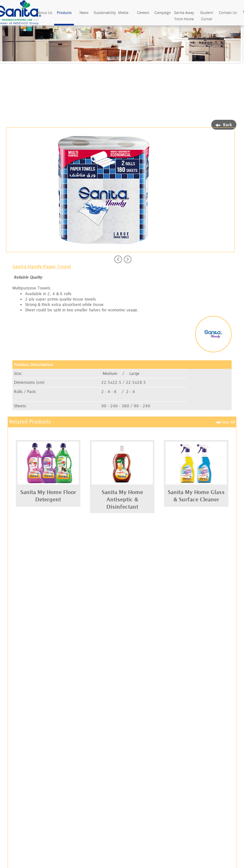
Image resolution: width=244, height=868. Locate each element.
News (84, 13)
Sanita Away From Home (184, 16)
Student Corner (207, 16)
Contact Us (228, 13)
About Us (44, 13)
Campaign (163, 13)
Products (64, 13)
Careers (143, 13)
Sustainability (104, 13)
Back (224, 125)
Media (123, 13)
